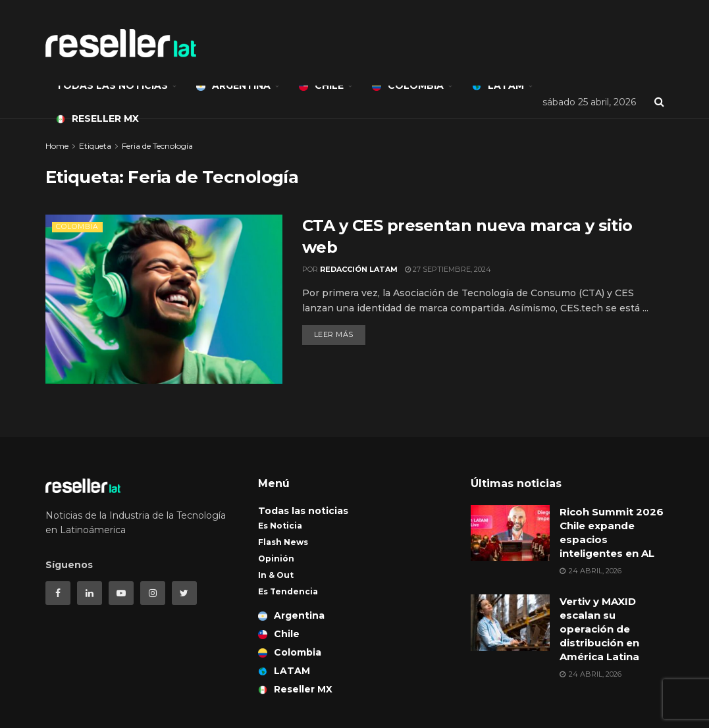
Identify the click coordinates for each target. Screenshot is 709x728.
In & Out (276, 575)
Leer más (334, 334)
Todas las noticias (112, 86)
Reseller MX (97, 118)
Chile (321, 86)
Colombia (408, 86)
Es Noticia (280, 526)
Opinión (276, 559)
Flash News (283, 542)
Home (57, 146)
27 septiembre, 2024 (448, 269)
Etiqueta (95, 146)
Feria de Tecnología (157, 146)
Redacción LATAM (359, 269)
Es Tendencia (288, 591)
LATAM (498, 86)
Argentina (233, 86)
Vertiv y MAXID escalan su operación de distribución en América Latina (601, 629)
